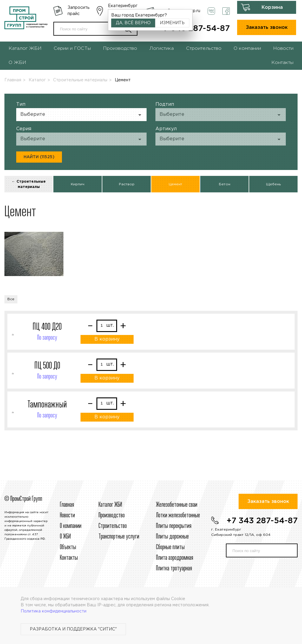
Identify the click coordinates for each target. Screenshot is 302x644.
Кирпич (78, 184)
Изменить (172, 23)
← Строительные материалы (29, 184)
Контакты (282, 63)
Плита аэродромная (175, 558)
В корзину (107, 339)
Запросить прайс (78, 11)
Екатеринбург (123, 6)
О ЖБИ (17, 63)
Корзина (272, 8)
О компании (247, 48)
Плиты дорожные (172, 537)
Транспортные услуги (119, 537)
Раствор (127, 184)
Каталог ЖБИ (25, 48)
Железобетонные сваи (177, 505)
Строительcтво (113, 526)
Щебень (273, 184)
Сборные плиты (170, 547)
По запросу (47, 338)
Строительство (204, 48)
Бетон (225, 184)
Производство (120, 48)
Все (11, 299)
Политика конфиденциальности (54, 611)
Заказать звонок (267, 28)
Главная (13, 80)
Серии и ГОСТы (72, 48)
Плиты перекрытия (174, 526)
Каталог (37, 80)
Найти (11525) (39, 157)
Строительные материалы (80, 80)
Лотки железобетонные (178, 516)
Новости (283, 48)
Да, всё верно (133, 23)
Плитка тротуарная (174, 569)
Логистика (161, 48)
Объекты (68, 547)
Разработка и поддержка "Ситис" (73, 629)
